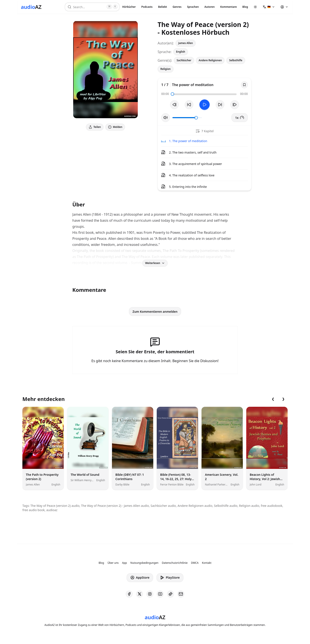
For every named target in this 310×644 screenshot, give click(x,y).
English (181, 52)
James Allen (186, 43)
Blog (245, 7)
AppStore (140, 578)
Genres (177, 7)
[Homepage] (31, 7)
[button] (269, 7)
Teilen (95, 127)
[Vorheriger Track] (174, 105)
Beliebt (163, 7)
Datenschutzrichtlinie (175, 563)
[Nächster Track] (235, 105)
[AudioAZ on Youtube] (160, 594)
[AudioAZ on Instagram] (150, 594)
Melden (115, 127)
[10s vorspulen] (220, 105)
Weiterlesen (155, 263)
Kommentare (229, 7)
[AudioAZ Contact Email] (181, 594)
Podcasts (147, 7)
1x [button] (240, 118)
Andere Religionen (210, 60)
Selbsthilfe (236, 60)
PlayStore (170, 578)
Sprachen (193, 7)
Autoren (209, 7)
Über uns (113, 563)
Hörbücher (129, 7)
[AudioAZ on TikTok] (170, 594)
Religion (166, 69)
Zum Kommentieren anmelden (155, 312)
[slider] (172, 94)
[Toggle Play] (205, 105)
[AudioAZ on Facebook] (129, 594)
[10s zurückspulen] (189, 105)
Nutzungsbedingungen (144, 563)
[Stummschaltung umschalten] (166, 118)
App (124, 563)
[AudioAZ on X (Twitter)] (139, 594)
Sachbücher (184, 60)
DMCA (195, 563)
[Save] (244, 85)
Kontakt (207, 563)
